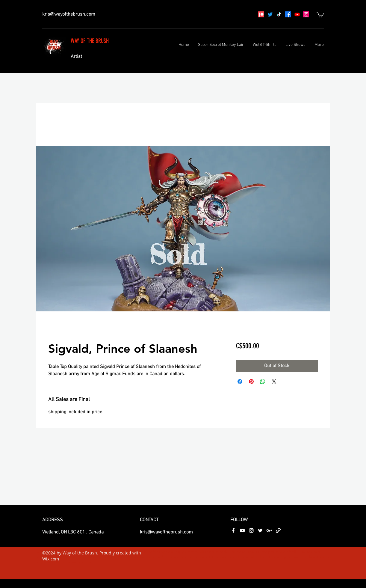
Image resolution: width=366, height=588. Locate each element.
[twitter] (260, 530)
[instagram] (306, 14)
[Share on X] (274, 382)
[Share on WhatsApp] (263, 382)
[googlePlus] (269, 530)
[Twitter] (270, 14)
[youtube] (297, 14)
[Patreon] (261, 14)
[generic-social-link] (278, 530)
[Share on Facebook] (240, 382)
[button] (320, 14)
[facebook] (288, 14)
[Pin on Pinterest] (251, 382)
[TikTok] (279, 14)
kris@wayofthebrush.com (69, 14)
